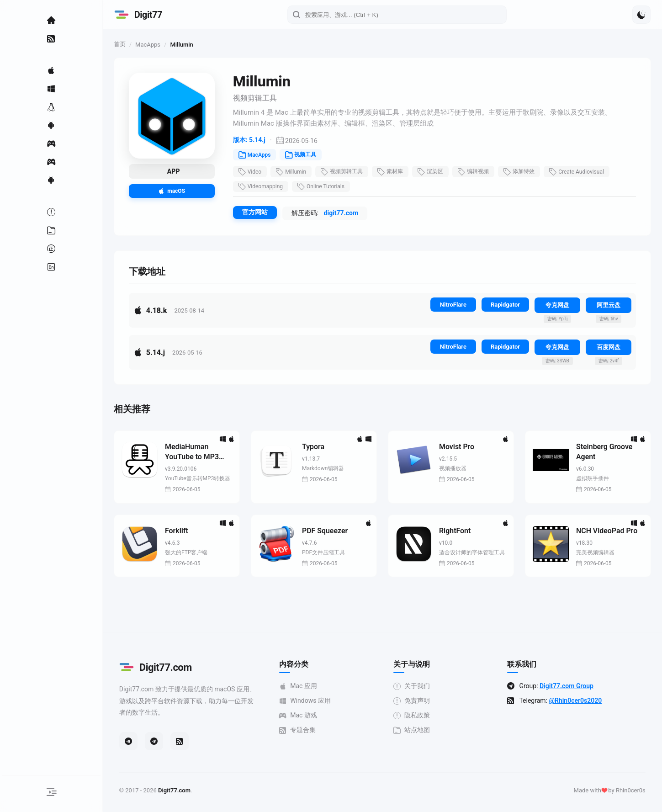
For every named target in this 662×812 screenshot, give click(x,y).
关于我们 (415, 687)
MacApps (155, 45)
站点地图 (415, 730)
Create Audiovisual (583, 172)
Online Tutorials (328, 186)
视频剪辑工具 (349, 172)
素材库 (397, 172)
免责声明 (415, 701)
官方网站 (262, 212)
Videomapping (267, 186)
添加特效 (526, 172)
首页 (127, 44)
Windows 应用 (309, 701)
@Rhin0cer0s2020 (579, 701)
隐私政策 (415, 716)
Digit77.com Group (570, 686)
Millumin (298, 172)
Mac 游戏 (302, 716)
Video (257, 172)
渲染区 (437, 172)
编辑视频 (480, 172)
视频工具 (308, 155)
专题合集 (301, 730)
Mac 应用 (302, 687)
